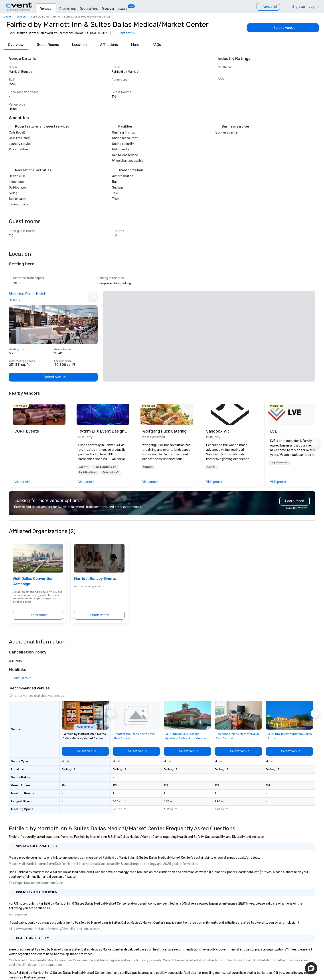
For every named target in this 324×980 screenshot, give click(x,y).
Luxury (123, 9)
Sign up (299, 7)
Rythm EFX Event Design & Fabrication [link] (103, 431)
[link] (39, 414)
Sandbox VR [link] (217, 431)
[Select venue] (283, 28)
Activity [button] (83, 467)
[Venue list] (268, 7)
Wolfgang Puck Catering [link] (164, 431)
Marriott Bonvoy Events (95, 579)
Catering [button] (148, 467)
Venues (46, 9)
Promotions (68, 9)
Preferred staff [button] (111, 472)
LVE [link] (274, 431)
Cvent (7, 17)
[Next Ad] (93, 296)
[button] (83, 467)
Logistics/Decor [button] (88, 472)
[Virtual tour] (20, 678)
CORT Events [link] (27, 431)
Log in (314, 7)
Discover (108, 9)
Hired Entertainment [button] (105, 467)
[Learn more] (38, 615)
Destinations (89, 9)
